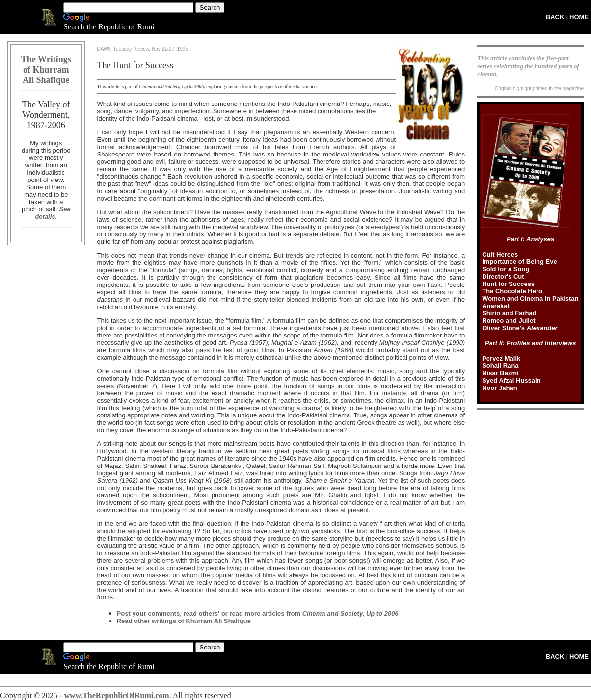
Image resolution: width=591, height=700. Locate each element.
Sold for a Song (506, 269)
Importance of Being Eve (519, 262)
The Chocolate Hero (512, 291)
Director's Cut (503, 276)
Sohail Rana (500, 366)
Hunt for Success (508, 284)
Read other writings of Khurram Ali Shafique (184, 621)
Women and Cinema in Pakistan (530, 298)
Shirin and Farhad (509, 313)
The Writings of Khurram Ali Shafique (46, 70)
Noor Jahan (500, 388)
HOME (579, 17)
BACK (555, 17)
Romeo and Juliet (509, 321)
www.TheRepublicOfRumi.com (116, 695)
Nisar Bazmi (500, 373)
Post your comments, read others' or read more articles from (258, 613)
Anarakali (497, 306)
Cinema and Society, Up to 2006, (172, 87)
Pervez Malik (501, 358)
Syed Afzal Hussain (511, 380)
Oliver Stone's (520, 328)
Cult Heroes (500, 254)
